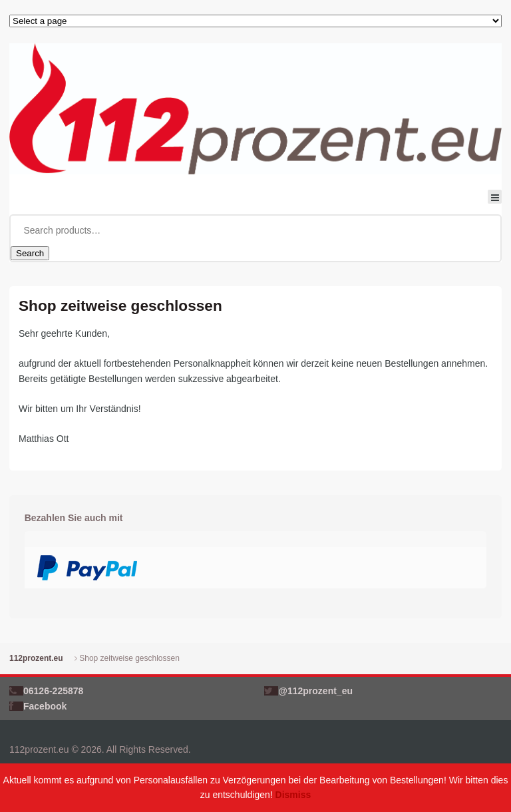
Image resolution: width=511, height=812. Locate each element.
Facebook (45, 706)
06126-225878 (53, 691)
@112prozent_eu (315, 691)
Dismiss (293, 795)
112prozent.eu (36, 658)
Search (30, 253)
